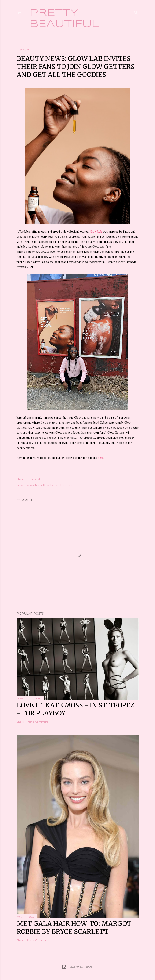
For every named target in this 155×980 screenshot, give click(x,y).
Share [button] (20, 479)
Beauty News (34, 485)
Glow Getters (51, 485)
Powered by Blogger (78, 967)
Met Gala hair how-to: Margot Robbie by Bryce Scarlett (74, 927)
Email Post (34, 479)
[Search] (136, 12)
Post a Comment (37, 722)
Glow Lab (96, 231)
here (101, 458)
